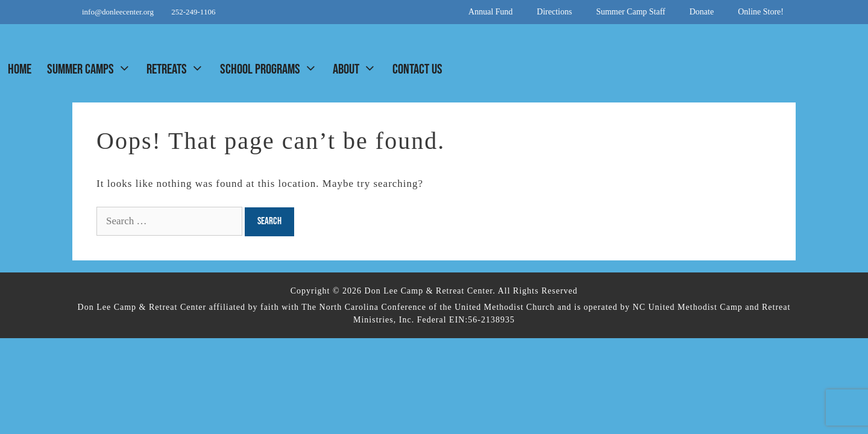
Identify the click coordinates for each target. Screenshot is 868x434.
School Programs (272, 69)
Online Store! (761, 12)
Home (20, 69)
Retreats (179, 69)
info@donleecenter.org (119, 12)
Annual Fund (491, 12)
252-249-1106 (193, 12)
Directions (555, 12)
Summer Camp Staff (631, 12)
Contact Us (417, 69)
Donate (702, 12)
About (358, 69)
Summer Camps (93, 69)
